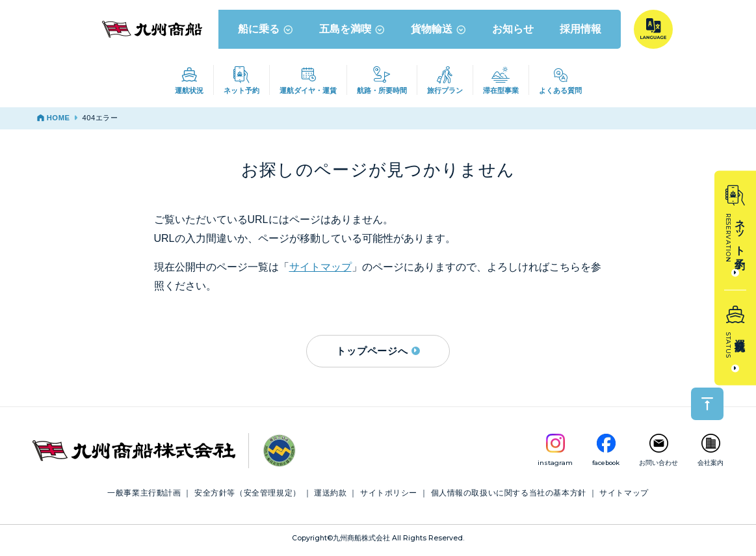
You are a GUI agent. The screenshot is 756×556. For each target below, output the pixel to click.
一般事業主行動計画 (144, 496)
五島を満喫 (353, 32)
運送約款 (330, 496)
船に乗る (266, 32)
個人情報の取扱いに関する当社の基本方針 (509, 496)
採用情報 (581, 32)
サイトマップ (320, 270)
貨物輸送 (439, 32)
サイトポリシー (389, 496)
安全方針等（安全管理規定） (248, 496)
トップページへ (378, 353)
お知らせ (514, 32)
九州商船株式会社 (361, 541)
